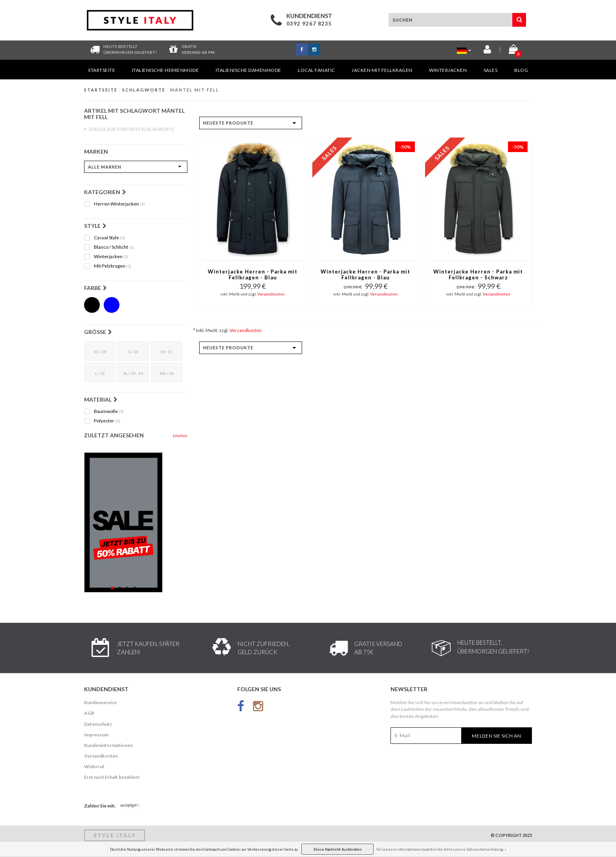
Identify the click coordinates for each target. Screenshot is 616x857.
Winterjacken (448, 70)
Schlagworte (144, 90)
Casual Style (109, 238)
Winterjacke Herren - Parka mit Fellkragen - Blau (253, 275)
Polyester (107, 421)
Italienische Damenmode (248, 70)
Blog (521, 70)
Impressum (96, 735)
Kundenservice (100, 702)
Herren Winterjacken (119, 204)
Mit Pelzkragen (113, 266)
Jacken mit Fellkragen (382, 70)
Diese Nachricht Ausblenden (337, 849)
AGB (89, 713)
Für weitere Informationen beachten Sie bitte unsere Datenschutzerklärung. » (441, 849)
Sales (491, 70)
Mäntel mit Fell (195, 90)
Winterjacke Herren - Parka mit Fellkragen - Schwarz (478, 275)
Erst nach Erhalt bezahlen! (112, 777)
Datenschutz (98, 724)
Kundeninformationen (108, 745)
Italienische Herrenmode (166, 70)
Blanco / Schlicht (114, 247)
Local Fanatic (316, 70)
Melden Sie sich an (497, 736)
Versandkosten (271, 294)
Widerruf (94, 766)
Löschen (180, 435)
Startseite (102, 70)
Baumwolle (109, 411)
